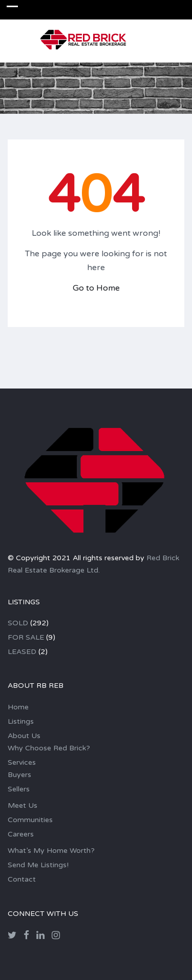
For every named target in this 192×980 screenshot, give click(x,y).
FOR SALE (26, 637)
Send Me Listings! (38, 865)
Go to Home (96, 288)
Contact (22, 879)
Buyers (19, 775)
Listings (21, 721)
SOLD (18, 623)
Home (18, 707)
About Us (24, 736)
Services (22, 762)
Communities (30, 820)
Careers (21, 834)
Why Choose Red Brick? (49, 748)
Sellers (19, 789)
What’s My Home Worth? (51, 851)
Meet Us (23, 805)
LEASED (22, 652)
